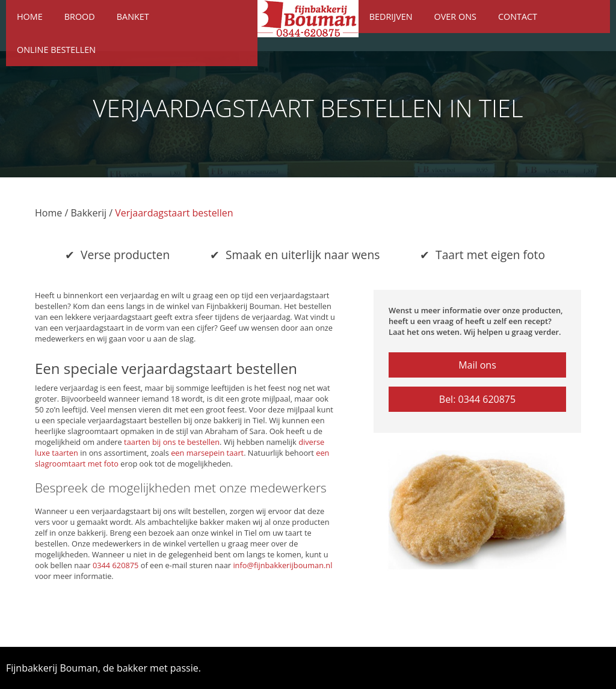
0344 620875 (116, 565)
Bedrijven (391, 17)
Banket (133, 17)
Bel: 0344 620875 (477, 399)
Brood (80, 17)
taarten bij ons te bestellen (172, 442)
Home (30, 17)
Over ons (455, 17)
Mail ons (477, 365)
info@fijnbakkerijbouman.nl (282, 565)
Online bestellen (56, 50)
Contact (518, 17)
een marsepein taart (207, 453)
